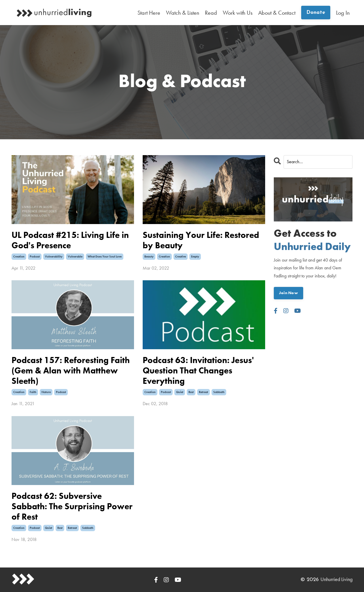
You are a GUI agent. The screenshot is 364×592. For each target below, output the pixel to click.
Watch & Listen (183, 13)
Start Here (149, 13)
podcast (35, 256)
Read (211, 13)
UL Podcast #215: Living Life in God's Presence (70, 240)
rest (191, 392)
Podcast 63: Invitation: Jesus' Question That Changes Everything (198, 371)
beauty (149, 256)
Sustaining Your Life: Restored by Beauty (201, 240)
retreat (203, 392)
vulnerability (54, 256)
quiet (180, 392)
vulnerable (75, 256)
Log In (343, 13)
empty (195, 256)
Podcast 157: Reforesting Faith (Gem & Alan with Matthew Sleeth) (71, 371)
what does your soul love (105, 256)
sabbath (219, 392)
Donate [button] (316, 13)
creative (181, 256)
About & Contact (277, 13)
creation (19, 256)
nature (46, 392)
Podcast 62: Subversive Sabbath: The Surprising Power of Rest (72, 506)
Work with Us (238, 13)
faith (33, 392)
